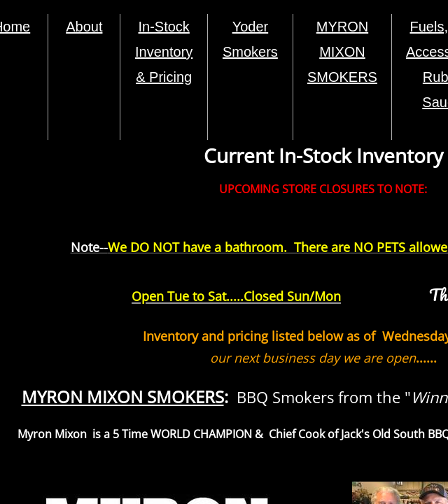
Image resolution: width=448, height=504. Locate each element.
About (84, 27)
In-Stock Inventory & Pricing (164, 52)
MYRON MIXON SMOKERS (342, 52)
